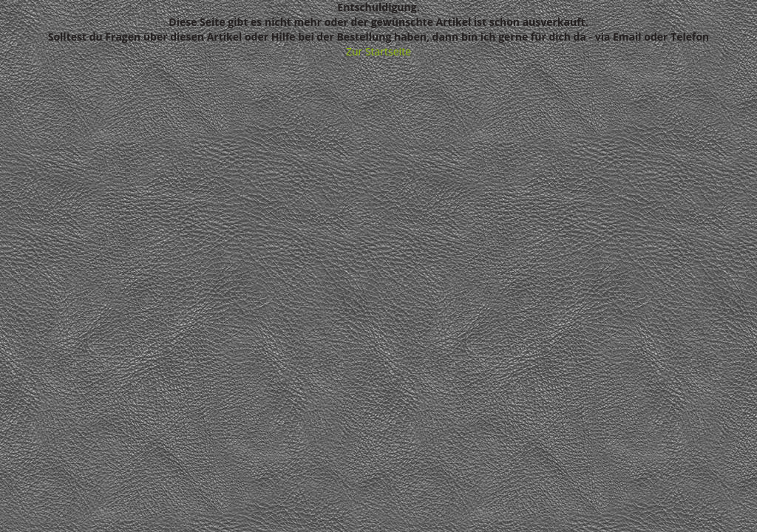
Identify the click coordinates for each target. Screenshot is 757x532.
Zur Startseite (378, 51)
